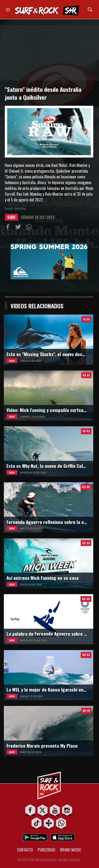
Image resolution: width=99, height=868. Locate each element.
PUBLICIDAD (46, 850)
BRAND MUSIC (71, 850)
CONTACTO (25, 850)
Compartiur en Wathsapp (30, 228)
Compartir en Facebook (9, 228)
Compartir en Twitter (19, 228)
